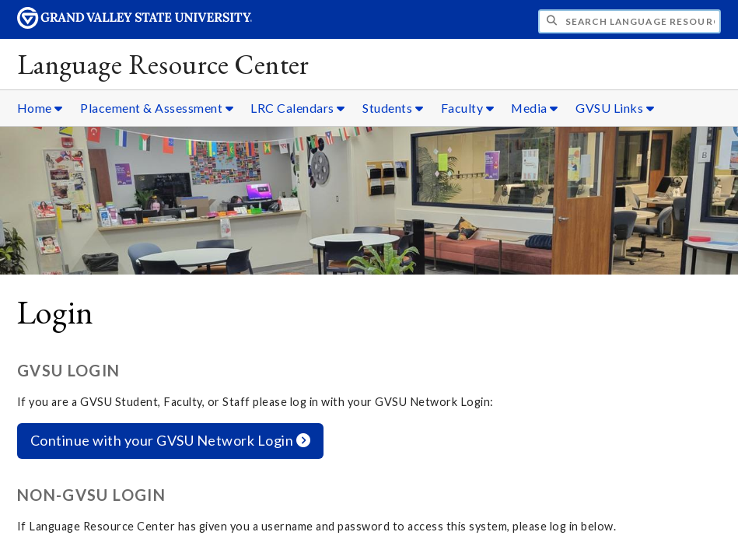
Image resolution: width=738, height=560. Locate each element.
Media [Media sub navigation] (535, 108)
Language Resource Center (163, 64)
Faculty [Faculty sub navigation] (468, 108)
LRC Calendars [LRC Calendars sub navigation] (298, 108)
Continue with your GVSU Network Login (171, 440)
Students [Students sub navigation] (393, 108)
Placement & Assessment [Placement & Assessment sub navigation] (157, 108)
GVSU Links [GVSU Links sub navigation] (615, 108)
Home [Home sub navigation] (40, 108)
